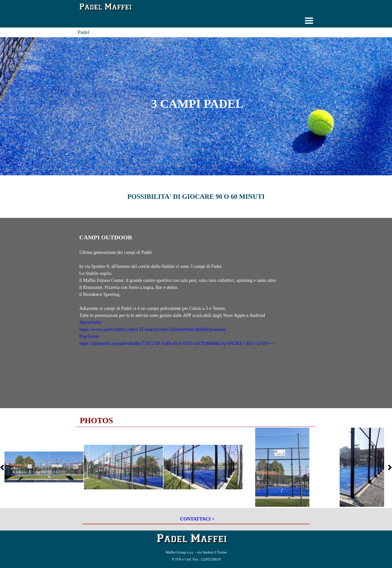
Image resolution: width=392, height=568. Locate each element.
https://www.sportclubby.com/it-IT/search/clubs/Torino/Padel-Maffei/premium (153, 329)
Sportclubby (90, 322)
